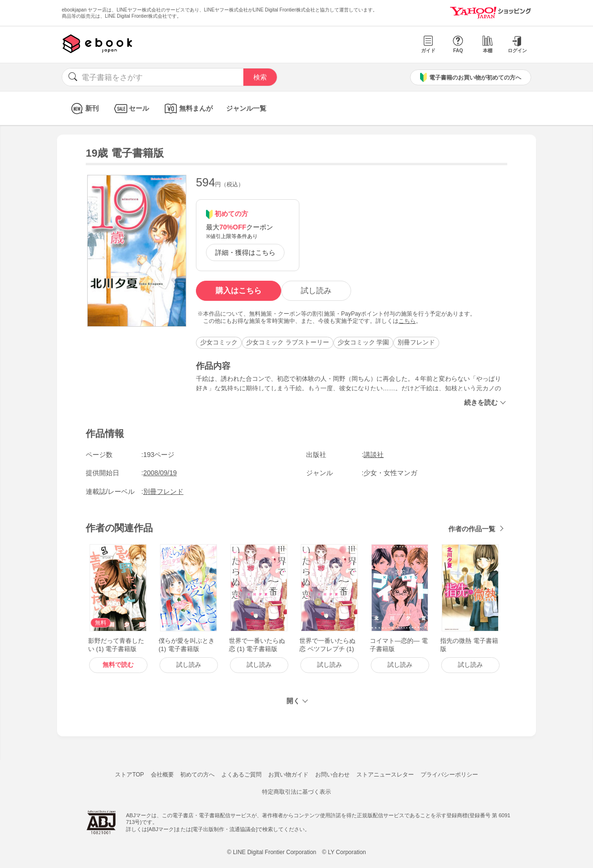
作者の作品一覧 (472, 529)
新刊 (84, 108)
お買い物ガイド (288, 775)
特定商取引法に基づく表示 (296, 792)
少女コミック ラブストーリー (288, 342)
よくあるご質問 (241, 775)
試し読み (316, 291)
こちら (407, 321)
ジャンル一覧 (246, 108)
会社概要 (162, 775)
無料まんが (188, 108)
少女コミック (219, 342)
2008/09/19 (160, 473)
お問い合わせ (332, 775)
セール (131, 108)
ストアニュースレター (385, 775)
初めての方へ (197, 775)
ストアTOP (129, 775)
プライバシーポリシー (449, 775)
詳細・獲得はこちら (245, 252)
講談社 (374, 455)
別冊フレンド (416, 342)
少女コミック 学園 (364, 342)
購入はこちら (239, 291)
